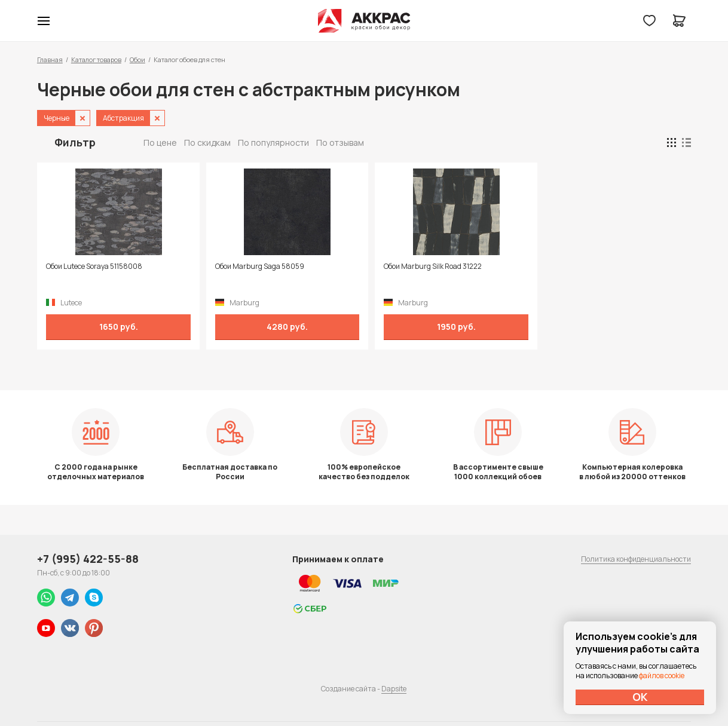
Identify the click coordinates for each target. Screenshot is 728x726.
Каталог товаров (96, 59)
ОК (640, 697)
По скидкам (207, 143)
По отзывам (340, 143)
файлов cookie (662, 676)
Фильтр (75, 142)
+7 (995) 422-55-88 (88, 559)
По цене (160, 143)
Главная (50, 59)
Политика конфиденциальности (636, 559)
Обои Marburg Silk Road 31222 (418, 266)
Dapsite (394, 689)
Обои (137, 59)
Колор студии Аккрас (364, 21)
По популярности (273, 143)
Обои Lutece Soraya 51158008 (94, 266)
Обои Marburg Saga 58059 (252, 266)
